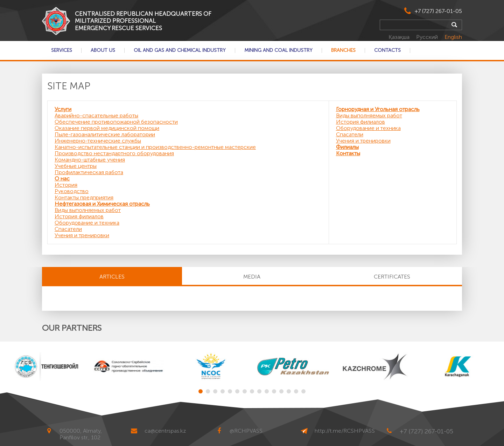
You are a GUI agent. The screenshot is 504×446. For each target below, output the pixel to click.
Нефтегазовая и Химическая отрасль (102, 204)
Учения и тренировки (82, 235)
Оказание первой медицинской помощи (107, 128)
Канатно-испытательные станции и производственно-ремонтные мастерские (155, 147)
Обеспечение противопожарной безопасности (116, 122)
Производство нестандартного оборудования (114, 153)
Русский (428, 37)
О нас (62, 179)
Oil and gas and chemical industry (180, 50)
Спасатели (68, 229)
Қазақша (400, 37)
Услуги (63, 109)
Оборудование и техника (87, 223)
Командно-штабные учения (90, 160)
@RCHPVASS (246, 431)
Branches (343, 50)
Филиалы (347, 147)
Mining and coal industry (278, 50)
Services (62, 50)
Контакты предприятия (84, 197)
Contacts (387, 50)
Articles (112, 277)
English (453, 37)
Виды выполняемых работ (88, 210)
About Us (103, 50)
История (66, 185)
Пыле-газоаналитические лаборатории (105, 134)
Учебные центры (76, 166)
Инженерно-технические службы (98, 141)
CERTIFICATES (392, 277)
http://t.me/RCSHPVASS (345, 431)
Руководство (72, 191)
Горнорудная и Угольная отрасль (378, 109)
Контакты (348, 153)
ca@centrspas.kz (165, 431)
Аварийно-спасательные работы (96, 115)
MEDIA (252, 277)
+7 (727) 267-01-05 (438, 11)
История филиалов (79, 216)
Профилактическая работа (89, 172)
